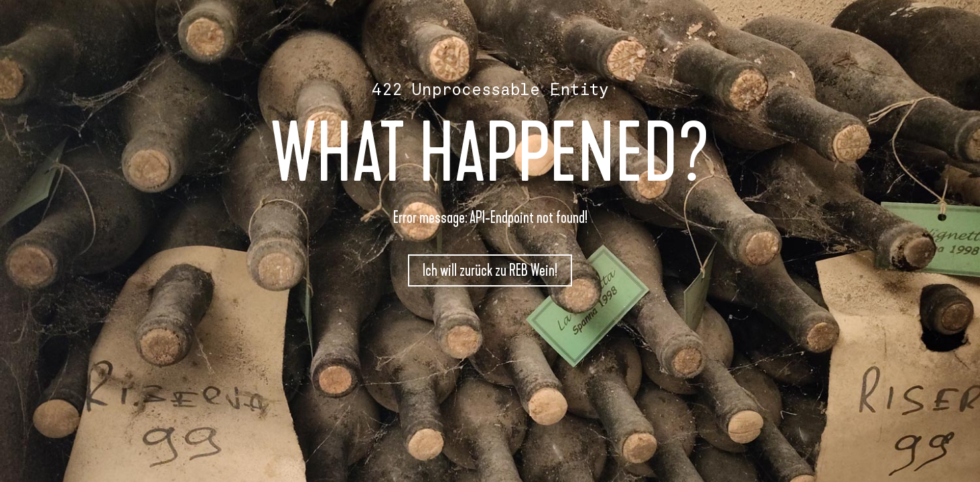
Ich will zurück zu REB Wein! (490, 270)
